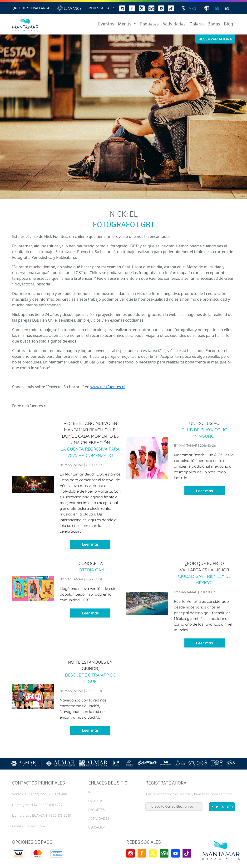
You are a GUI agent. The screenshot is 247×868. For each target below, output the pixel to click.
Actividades (174, 24)
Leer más (90, 544)
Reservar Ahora (215, 39)
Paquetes (149, 24)
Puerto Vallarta (31, 8)
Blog (228, 24)
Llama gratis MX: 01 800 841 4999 (37, 805)
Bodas (214, 24)
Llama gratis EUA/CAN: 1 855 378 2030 (42, 815)
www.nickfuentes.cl (108, 387)
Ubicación (97, 827)
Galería (197, 24)
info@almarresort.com (29, 826)
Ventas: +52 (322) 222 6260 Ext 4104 (40, 794)
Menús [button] (125, 24)
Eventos (106, 24)
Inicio (93, 792)
